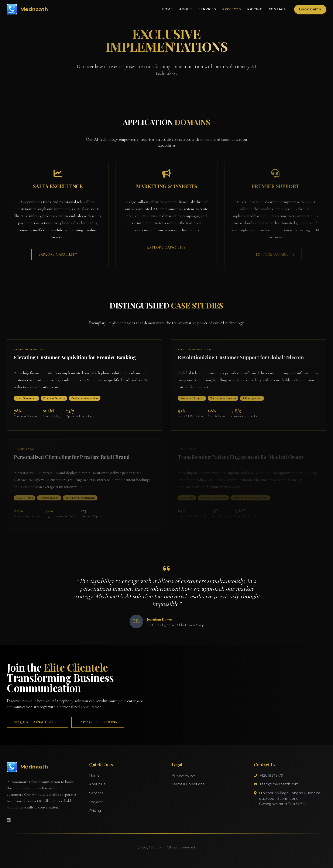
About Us (97, 784)
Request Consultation (37, 722)
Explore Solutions (98, 722)
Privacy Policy (183, 775)
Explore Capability (58, 254)
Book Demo (310, 9)
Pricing (255, 9)
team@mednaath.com (279, 784)
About (186, 9)
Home (167, 9)
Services (207, 9)
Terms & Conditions (188, 784)
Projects (232, 9)
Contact (277, 9)
